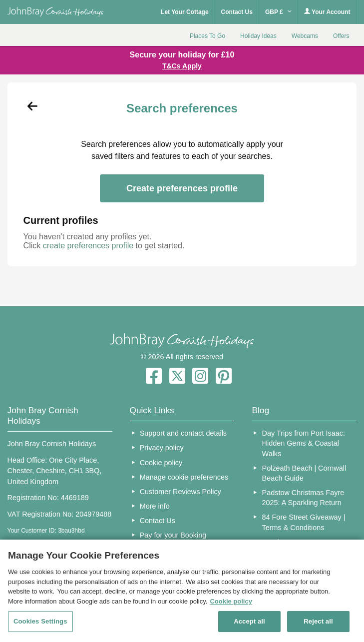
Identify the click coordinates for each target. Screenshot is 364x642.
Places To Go (207, 36)
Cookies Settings (40, 621)
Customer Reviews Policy (181, 492)
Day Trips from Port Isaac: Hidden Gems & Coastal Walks (304, 443)
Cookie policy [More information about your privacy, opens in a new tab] (231, 601)
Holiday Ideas (258, 36)
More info (155, 506)
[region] (182, 591)
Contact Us (237, 12)
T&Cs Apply (182, 66)
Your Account (327, 12)
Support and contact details (183, 433)
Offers (341, 36)
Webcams (305, 36)
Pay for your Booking (173, 535)
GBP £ (278, 12)
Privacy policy (162, 448)
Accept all (249, 621)
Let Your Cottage (185, 12)
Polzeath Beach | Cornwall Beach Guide (304, 473)
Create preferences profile (182, 188)
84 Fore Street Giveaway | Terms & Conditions (304, 522)
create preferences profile (88, 246)
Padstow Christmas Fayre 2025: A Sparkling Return (303, 498)
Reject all (318, 621)
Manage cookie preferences (184, 477)
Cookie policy (161, 463)
